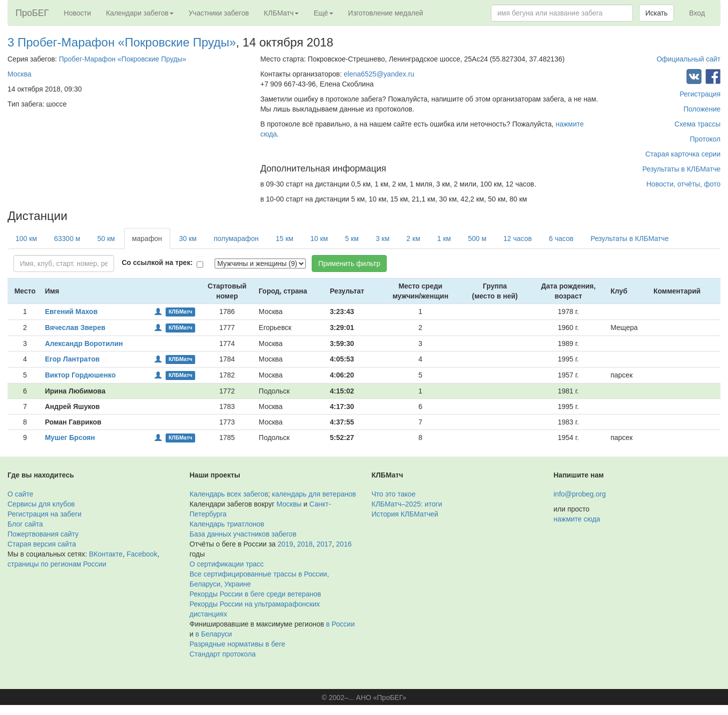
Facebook (142, 554)
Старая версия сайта (42, 544)
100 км (26, 238)
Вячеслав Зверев (75, 327)
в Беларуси (213, 634)
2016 (344, 544)
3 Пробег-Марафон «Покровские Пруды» (122, 42)
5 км (351, 238)
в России (340, 624)
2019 (285, 544)
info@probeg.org (580, 494)
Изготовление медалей (386, 13)
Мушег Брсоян (70, 437)
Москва (20, 74)
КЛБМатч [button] (281, 13)
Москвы (289, 504)
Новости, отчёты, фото (683, 184)
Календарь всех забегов (229, 494)
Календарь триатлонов (227, 524)
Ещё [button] (323, 13)
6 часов (561, 238)
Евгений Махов (71, 311)
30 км (188, 238)
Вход (697, 13)
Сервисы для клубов (41, 504)
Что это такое (394, 494)
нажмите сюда (577, 519)
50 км (106, 238)
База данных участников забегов (243, 534)
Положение (702, 109)
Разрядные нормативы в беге (237, 644)
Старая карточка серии (683, 154)
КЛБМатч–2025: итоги (407, 504)
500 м (477, 238)
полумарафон (236, 238)
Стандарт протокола (223, 654)
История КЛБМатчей (405, 514)
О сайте (20, 494)
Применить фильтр (349, 263)
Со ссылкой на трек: (157, 262)
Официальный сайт (688, 59)
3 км (383, 238)
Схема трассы (697, 124)
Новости (78, 13)
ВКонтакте (106, 554)
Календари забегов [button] (140, 13)
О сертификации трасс (227, 564)
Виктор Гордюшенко (81, 375)
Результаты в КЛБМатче (681, 169)
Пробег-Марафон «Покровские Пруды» (123, 59)
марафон (147, 238)
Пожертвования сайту (43, 534)
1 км (444, 238)
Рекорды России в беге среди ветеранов (255, 594)
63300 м (67, 238)
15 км (284, 238)
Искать (657, 13)
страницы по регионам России (57, 564)
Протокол (705, 139)
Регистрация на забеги (45, 514)
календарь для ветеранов (314, 494)
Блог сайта (25, 524)
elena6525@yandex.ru (379, 74)
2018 (305, 544)
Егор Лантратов (72, 359)
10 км (319, 238)
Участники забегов (219, 13)
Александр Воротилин (84, 343)
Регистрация (700, 94)
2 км (413, 238)
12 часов (518, 238)
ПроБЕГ (32, 13)
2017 (324, 544)
